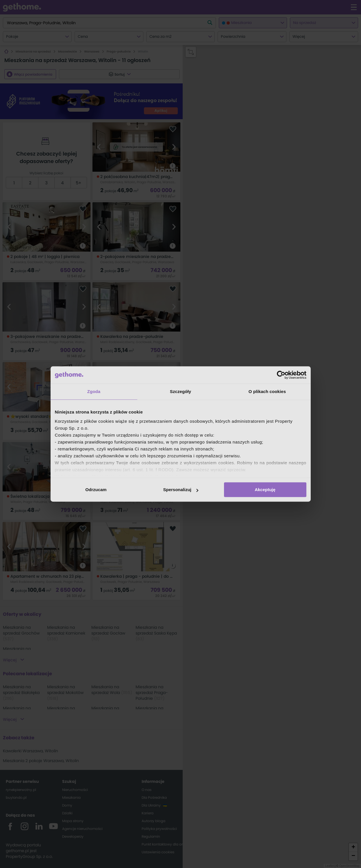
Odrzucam (96, 490)
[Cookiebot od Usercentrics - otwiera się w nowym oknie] (281, 375)
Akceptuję (265, 490)
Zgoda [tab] (94, 391)
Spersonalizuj (181, 490)
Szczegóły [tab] (181, 391)
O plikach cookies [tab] (267, 391)
